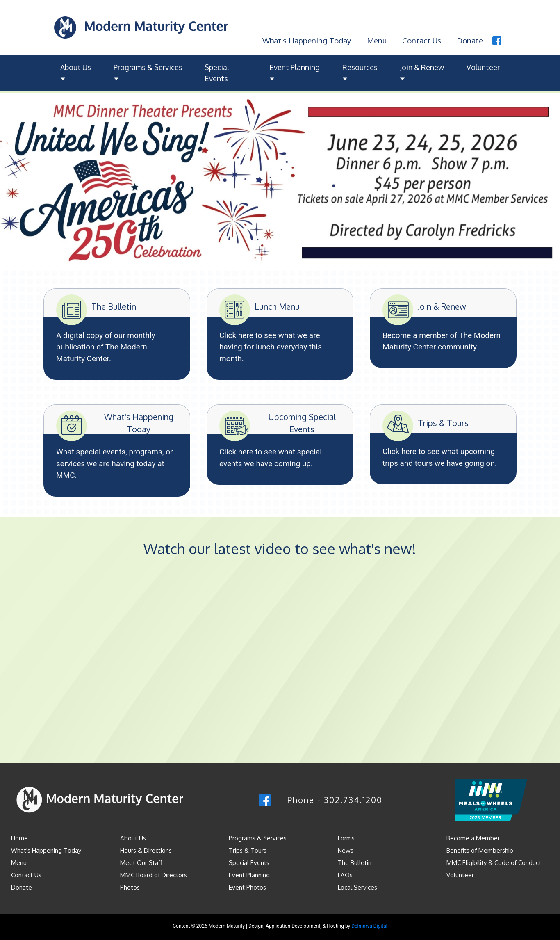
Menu (376, 40)
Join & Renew (422, 72)
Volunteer (483, 67)
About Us (76, 72)
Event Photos (247, 887)
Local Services (357, 887)
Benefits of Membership (480, 850)
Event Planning (295, 72)
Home (19, 838)
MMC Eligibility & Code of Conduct (494, 862)
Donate (470, 40)
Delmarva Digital (369, 926)
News (346, 850)
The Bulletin (355, 862)
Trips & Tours (248, 850)
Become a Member (473, 838)
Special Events (217, 72)
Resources (360, 72)
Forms (346, 838)
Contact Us (421, 40)
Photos (130, 887)
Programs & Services (148, 72)
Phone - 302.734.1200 (335, 799)
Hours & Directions (146, 850)
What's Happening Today (306, 40)
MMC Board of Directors (154, 875)
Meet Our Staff (141, 862)
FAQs (345, 875)
